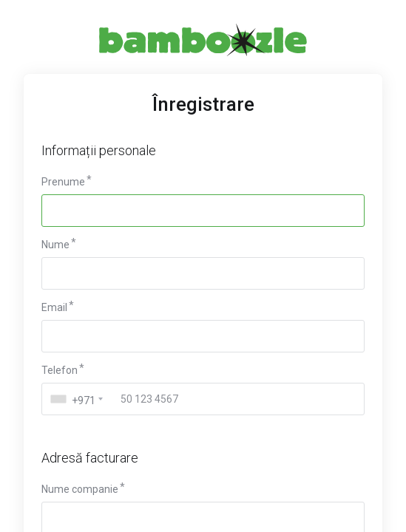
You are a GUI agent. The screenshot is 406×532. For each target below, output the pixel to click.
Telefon (60, 370)
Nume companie (80, 489)
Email (54, 307)
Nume (55, 245)
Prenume (63, 182)
